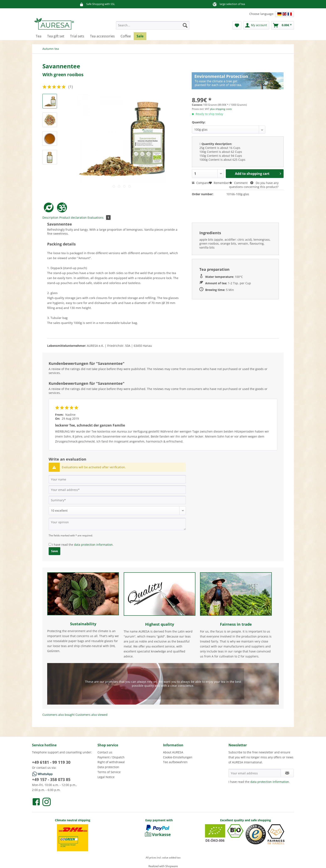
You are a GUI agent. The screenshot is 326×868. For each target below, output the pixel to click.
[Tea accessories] (102, 36)
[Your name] (117, 479)
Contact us (105, 752)
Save (54, 551)
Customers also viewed (91, 715)
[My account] (256, 25)
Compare (200, 183)
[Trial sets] (77, 36)
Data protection (108, 767)
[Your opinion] (117, 524)
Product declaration (73, 218)
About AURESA (173, 752)
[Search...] (153, 25)
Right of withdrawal (111, 762)
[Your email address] (117, 490)
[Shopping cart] (283, 25)
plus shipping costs (221, 109)
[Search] (185, 25)
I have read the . (83, 545)
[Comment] (117, 511)
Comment (239, 183)
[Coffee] (126, 36)
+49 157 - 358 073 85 (51, 780)
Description (50, 218)
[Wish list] (237, 25)
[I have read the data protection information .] (50, 544)
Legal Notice (106, 777)
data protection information (93, 545)
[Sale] (140, 36)
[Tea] (39, 36)
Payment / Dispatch (111, 757)
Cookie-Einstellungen (178, 757)
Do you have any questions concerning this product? (254, 185)
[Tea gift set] (56, 36)
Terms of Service (109, 772)
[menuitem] (153, 27)
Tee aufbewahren (175, 762)
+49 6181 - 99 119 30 (51, 762)
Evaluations (99, 218)
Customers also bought (59, 715)
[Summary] (117, 500)
